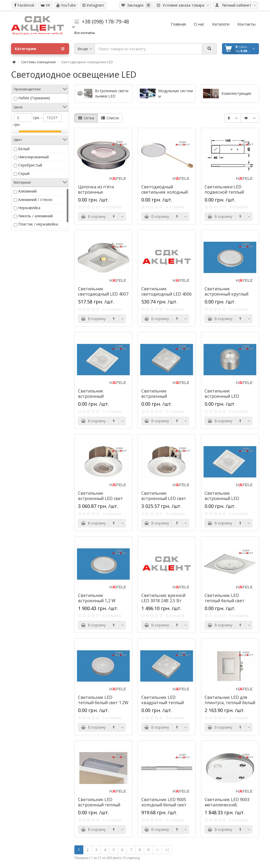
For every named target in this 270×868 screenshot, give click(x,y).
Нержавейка (29, 208)
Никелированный (33, 157)
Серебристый (30, 165)
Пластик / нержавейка (38, 224)
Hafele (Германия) (34, 98)
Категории (40, 49)
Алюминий (27, 191)
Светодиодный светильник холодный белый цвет (165, 192)
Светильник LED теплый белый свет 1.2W (103, 700)
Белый (24, 149)
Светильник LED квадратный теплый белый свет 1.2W (163, 703)
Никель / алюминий (35, 216)
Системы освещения (38, 62)
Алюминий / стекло (35, 200)
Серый (24, 173)
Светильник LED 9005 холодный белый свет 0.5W (164, 805)
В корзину (93, 216)
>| (167, 850)
